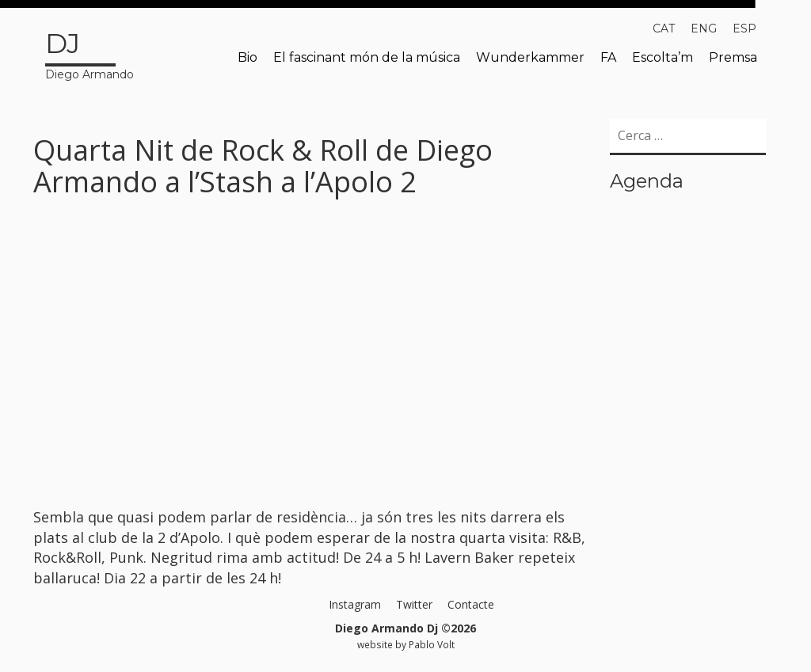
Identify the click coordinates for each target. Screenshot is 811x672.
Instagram (355, 604)
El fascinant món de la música (367, 57)
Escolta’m (663, 57)
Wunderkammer (530, 57)
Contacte (471, 604)
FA (608, 57)
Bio (247, 57)
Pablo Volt (432, 644)
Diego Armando (89, 53)
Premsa (733, 57)
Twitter (414, 604)
